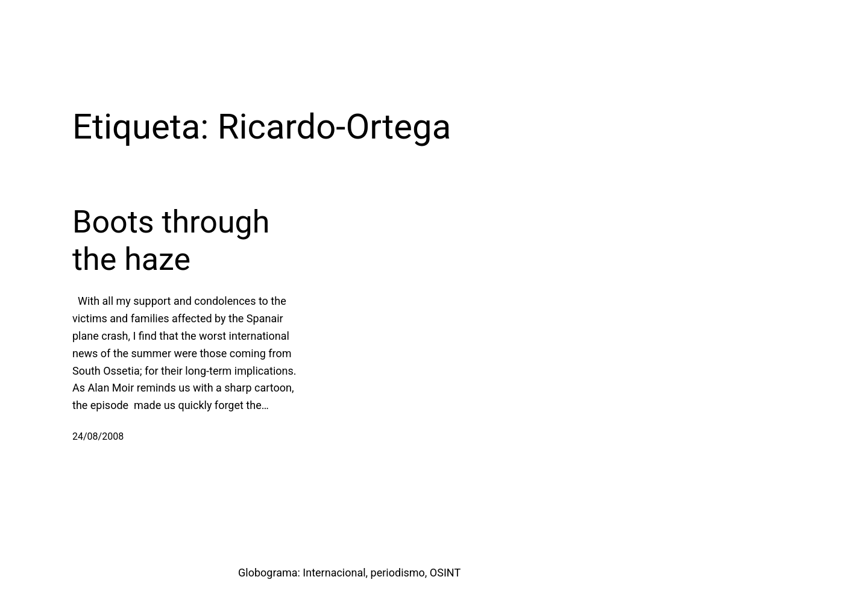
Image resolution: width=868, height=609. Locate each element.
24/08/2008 (98, 436)
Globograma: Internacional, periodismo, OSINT (349, 573)
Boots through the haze (171, 241)
